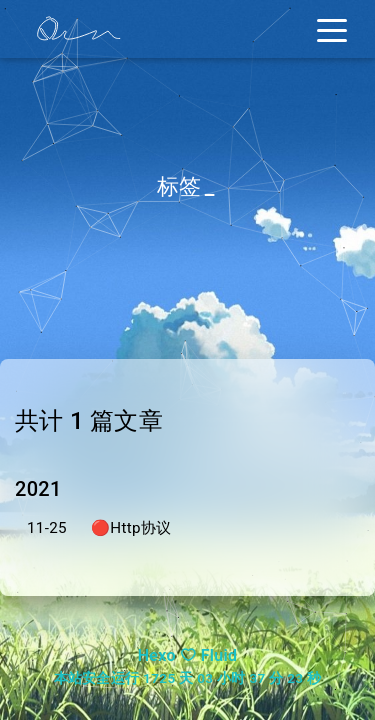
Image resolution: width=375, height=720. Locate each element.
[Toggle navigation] (332, 29)
